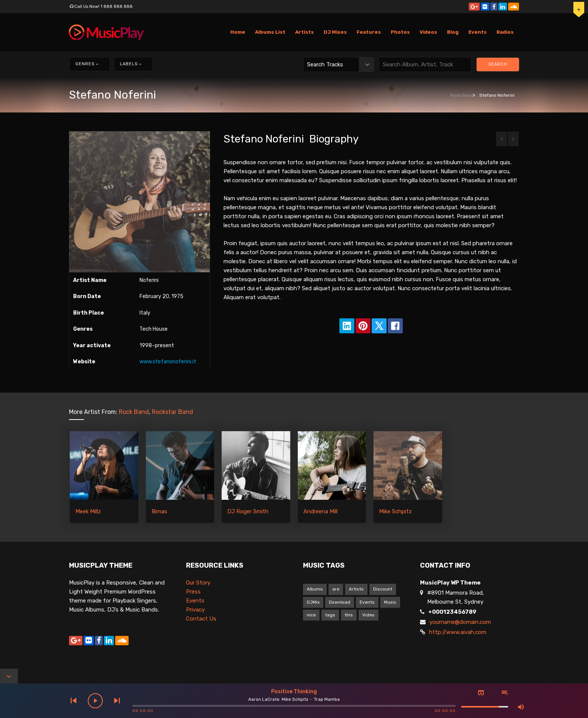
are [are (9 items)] (336, 589)
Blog (453, 32)
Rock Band (462, 95)
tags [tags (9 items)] (330, 615)
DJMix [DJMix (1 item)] (313, 602)
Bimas (159, 511)
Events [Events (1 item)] (367, 602)
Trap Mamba (327, 699)
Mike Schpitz (395, 511)
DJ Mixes (335, 32)
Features (369, 32)
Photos (400, 32)
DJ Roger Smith (248, 511)
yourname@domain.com (460, 622)
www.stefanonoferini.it (168, 362)
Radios (505, 32)
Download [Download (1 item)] (340, 602)
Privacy (195, 610)
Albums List (270, 32)
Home (238, 32)
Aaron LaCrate (264, 699)
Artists (304, 32)
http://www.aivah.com (458, 632)
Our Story (198, 583)
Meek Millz (88, 511)
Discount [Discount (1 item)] (383, 589)
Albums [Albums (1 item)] (315, 589)
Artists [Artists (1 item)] (356, 589)
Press (193, 592)
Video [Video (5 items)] (368, 615)
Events (478, 32)
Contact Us (201, 619)
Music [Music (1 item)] (390, 602)
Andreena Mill (320, 511)
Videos (428, 32)
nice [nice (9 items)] (311, 615)
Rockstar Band (172, 412)
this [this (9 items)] (349, 615)
